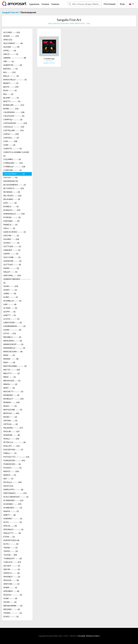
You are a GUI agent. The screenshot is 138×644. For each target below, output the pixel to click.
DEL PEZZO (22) (12, 196)
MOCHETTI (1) (13, 391)
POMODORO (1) (12, 464)
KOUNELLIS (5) (12, 301)
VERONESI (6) (11, 591)
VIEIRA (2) (10, 602)
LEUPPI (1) (9, 312)
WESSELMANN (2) (13, 606)
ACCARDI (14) (12, 32)
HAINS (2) (11, 268)
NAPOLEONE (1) (13, 410)
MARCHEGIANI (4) (13, 352)
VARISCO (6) (11, 573)
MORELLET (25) (13, 399)
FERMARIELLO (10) (14, 214)
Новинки (55, 4)
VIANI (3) (10, 598)
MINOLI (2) (10, 384)
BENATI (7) (11, 83)
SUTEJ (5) (11, 544)
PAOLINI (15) (11, 431)
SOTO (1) (13, 522)
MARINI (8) (11, 359)
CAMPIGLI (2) (13, 119)
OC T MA (49, 61)
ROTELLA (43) (12, 482)
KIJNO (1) (11, 297)
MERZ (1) (10, 377)
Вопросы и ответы (93, 636)
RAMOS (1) (10, 475)
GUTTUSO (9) (12, 265)
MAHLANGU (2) (13, 341)
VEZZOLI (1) (13, 595)
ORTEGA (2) (11, 424)
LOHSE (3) (12, 330)
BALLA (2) (11, 76)
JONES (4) (10, 293)
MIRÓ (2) (9, 388)
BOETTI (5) (12, 101)
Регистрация (110, 4)
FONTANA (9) (11, 221)
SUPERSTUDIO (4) (11, 540)
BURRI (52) (11, 109)
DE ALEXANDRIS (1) (15, 185)
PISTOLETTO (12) (16, 457)
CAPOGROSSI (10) (15, 123)
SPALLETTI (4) (12, 533)
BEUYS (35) (11, 87)
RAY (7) (8, 479)
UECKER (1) (12, 566)
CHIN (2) (9, 145)
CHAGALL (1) (11, 138)
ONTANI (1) (10, 420)
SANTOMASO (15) (15, 493)
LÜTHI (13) (10, 333)
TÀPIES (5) (11, 551)
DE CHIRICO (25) (14, 188)
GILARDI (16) (11, 239)
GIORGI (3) (11, 243)
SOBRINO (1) (13, 518)
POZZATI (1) (12, 468)
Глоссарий (81, 636)
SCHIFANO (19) (12, 504)
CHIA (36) (10, 141)
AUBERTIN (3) (13, 65)
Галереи (45, 4)
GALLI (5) (9, 228)
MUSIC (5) (10, 406)
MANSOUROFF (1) (13, 344)
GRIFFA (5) (11, 254)
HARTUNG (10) (12, 275)
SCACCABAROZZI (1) (16, 497)
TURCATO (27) (12, 562)
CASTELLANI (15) (13, 130)
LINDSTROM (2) (13, 322)
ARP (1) (9, 61)
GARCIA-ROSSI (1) (15, 232)
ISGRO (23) (11, 286)
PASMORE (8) (12, 435)
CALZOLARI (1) (14, 116)
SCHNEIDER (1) (13, 508)
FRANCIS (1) (10, 225)
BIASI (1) (10, 90)
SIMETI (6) (10, 515)
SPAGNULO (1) (13, 529)
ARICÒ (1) (11, 54)
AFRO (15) (8, 40)
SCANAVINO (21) (13, 500)
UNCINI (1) (12, 569)
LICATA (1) (11, 319)
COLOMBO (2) (12, 159)
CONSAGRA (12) (13, 163)
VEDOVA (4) (11, 580)
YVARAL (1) (13, 613)
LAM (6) (10, 304)
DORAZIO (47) (12, 210)
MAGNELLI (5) (12, 337)
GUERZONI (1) (12, 261)
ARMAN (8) (15, 58)
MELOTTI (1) (12, 373)
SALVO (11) (8, 486)
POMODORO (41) (14, 460)
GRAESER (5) (12, 250)
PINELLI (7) (10, 453)
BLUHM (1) (11, 98)
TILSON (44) (10, 555)
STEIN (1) (9, 537)
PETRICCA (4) (14, 442)
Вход (122, 4)
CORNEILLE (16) (14, 167)
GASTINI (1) (11, 235)
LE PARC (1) (10, 308)
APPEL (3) (10, 50)
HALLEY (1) (10, 272)
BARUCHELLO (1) (15, 80)
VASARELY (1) (12, 577)
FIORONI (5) (12, 217)
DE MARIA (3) (12, 192)
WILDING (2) (12, 609)
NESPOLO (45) (11, 413)
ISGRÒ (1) (10, 290)
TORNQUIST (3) (13, 558)
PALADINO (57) (13, 428)
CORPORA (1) (13, 170)
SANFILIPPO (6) (13, 489)
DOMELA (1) (11, 206)
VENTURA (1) (11, 584)
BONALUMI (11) (14, 105)
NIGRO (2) (10, 417)
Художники (34, 4)
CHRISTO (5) (13, 148)
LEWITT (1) (10, 315)
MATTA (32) (12, 370)
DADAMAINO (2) (11, 181)
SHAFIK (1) (11, 511)
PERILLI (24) (11, 439)
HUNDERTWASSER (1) (17, 281)
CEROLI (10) (11, 134)
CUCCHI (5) (10, 177)
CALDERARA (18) (14, 112)
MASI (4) (9, 362)
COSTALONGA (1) (14, 174)
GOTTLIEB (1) (12, 246)
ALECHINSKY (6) (13, 43)
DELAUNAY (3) (12, 199)
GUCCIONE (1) (12, 257)
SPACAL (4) (10, 526)
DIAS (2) (10, 203)
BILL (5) (8, 94)
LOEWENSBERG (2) (14, 326)
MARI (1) (9, 355)
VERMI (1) (10, 587)
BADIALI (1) (11, 69)
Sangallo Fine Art (10, 12)
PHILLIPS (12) (11, 446)
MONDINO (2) (11, 395)
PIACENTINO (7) (13, 450)
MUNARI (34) (11, 402)
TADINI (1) (10, 548)
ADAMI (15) (11, 36)
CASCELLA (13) (14, 127)
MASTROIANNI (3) (15, 366)
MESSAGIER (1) (12, 381)
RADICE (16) (11, 471)
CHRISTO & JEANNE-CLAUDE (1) (16, 154)
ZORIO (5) (11, 617)
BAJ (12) (9, 72)
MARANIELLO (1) (14, 348)
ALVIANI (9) (11, 47)
